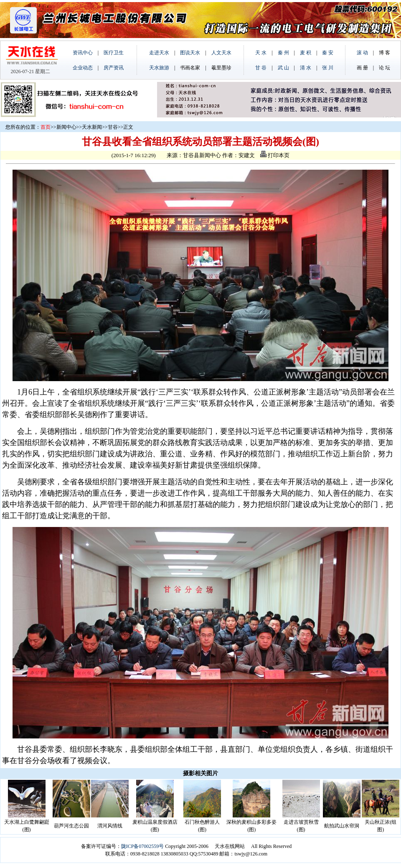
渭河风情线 (110, 826)
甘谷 (113, 127)
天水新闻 (92, 127)
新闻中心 (66, 127)
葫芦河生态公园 (71, 826)
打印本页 (275, 155)
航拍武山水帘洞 (342, 826)
